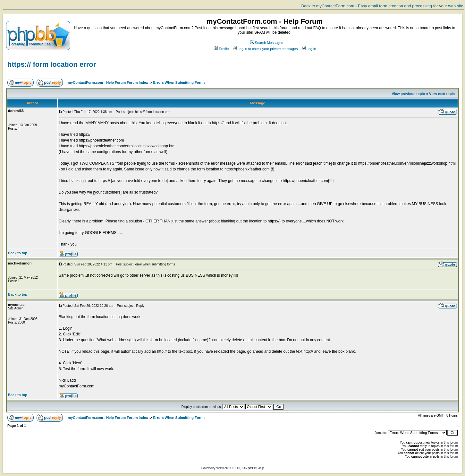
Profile (221, 49)
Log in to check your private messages (265, 49)
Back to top (18, 253)
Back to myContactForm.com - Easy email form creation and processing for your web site (382, 6)
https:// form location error (52, 64)
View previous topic (408, 94)
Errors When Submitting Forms (179, 82)
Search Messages (267, 43)
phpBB (220, 468)
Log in (309, 49)
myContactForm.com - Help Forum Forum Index (108, 82)
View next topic (442, 94)
